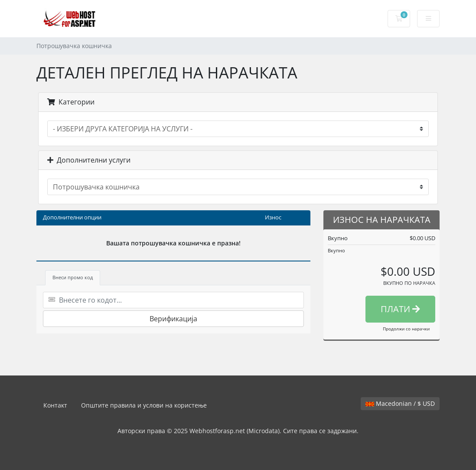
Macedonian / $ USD (400, 403)
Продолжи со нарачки (406, 329)
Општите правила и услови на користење (144, 405)
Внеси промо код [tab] (73, 277)
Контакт (55, 405)
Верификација (173, 319)
